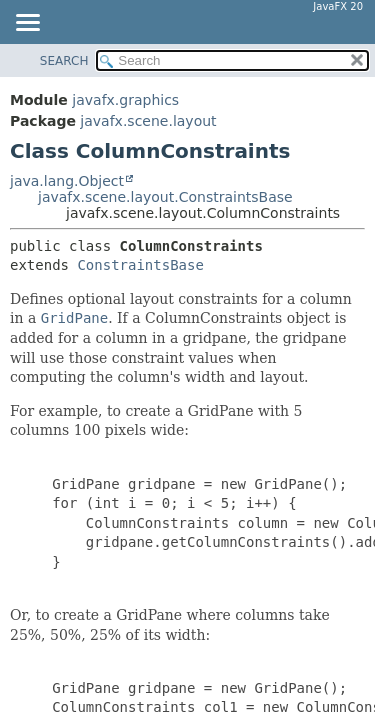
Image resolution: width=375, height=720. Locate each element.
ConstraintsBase (140, 265)
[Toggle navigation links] (27, 24)
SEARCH (64, 61)
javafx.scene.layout (148, 121)
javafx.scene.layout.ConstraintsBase (165, 197)
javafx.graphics (125, 100)
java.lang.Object (67, 181)
